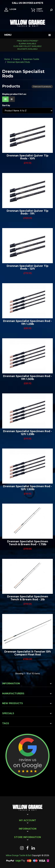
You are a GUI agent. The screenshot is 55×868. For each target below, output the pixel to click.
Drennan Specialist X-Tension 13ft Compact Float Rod (28, 653)
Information (11, 683)
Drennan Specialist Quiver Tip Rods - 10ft (27, 157)
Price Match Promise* (28, 41)
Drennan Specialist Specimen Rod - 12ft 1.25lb (27, 433)
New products (13, 703)
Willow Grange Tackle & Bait (19, 855)
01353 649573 (35, 3)
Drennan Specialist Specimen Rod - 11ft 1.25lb (27, 322)
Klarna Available (28, 44)
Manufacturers (13, 693)
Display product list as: (14, 94)
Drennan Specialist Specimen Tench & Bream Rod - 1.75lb (28, 543)
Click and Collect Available (27, 46)
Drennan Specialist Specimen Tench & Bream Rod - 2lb (28, 598)
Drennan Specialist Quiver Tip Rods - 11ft (27, 212)
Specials (8, 713)
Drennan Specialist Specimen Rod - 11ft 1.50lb (27, 378)
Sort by (6, 105)
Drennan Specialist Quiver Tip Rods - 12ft (27, 267)
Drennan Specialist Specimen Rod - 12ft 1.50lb (27, 488)
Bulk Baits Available (28, 49)
